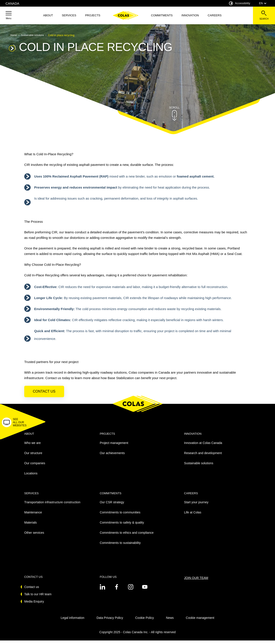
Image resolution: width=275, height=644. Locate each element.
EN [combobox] (263, 3)
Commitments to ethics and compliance (127, 536)
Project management (114, 446)
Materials (31, 526)
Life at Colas (193, 516)
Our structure (33, 457)
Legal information (72, 621)
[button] (9, 15)
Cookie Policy (144, 621)
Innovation (190, 15)
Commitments (162, 15)
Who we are (33, 446)
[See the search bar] (264, 15)
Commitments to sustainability (120, 547)
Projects (93, 15)
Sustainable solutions (199, 467)
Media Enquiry (34, 605)
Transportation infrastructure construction (52, 506)
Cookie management (200, 621)
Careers (215, 15)
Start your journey (196, 506)
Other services (34, 536)
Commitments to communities (120, 516)
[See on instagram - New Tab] (131, 590)
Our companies (35, 467)
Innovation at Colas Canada (203, 446)
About (48, 15)
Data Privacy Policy (110, 621)
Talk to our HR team (38, 598)
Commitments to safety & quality (122, 526)
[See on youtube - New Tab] (145, 590)
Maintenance (33, 516)
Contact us (44, 395)
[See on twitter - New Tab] (102, 590)
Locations (31, 477)
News (170, 621)
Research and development (203, 457)
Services (69, 15)
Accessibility (240, 3)
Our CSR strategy (112, 506)
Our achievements (112, 457)
